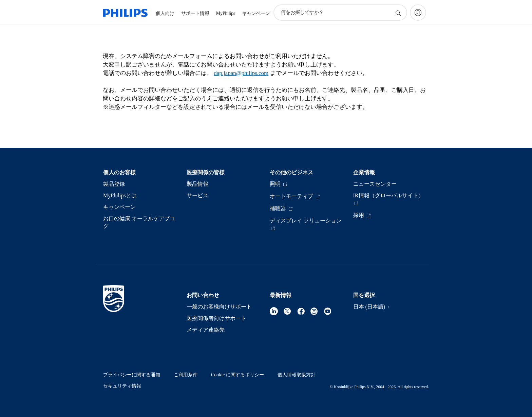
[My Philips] (418, 13)
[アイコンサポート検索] (398, 13)
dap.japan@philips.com (241, 73)
